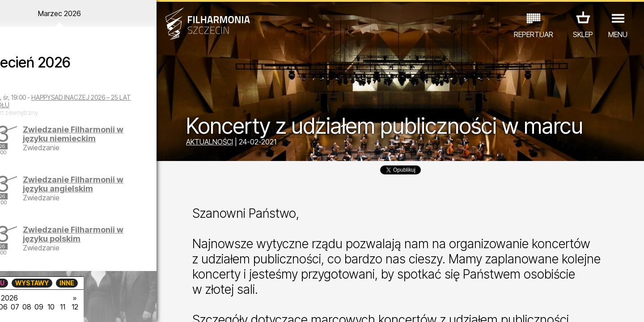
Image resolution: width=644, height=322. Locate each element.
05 (62, 307)
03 (36, 307)
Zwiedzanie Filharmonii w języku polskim (104, 234)
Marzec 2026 (84, 13)
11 (140, 307)
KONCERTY (34, 283)
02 (23, 307)
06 (75, 307)
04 (49, 307)
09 (114, 307)
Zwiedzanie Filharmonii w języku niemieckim (104, 134)
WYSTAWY (104, 283)
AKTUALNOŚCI (219, 142)
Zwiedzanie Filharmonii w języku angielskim (104, 184)
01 (10, 307)
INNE (139, 283)
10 (127, 307)
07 (88, 307)
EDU (70, 283)
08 (101, 307)
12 (153, 307)
